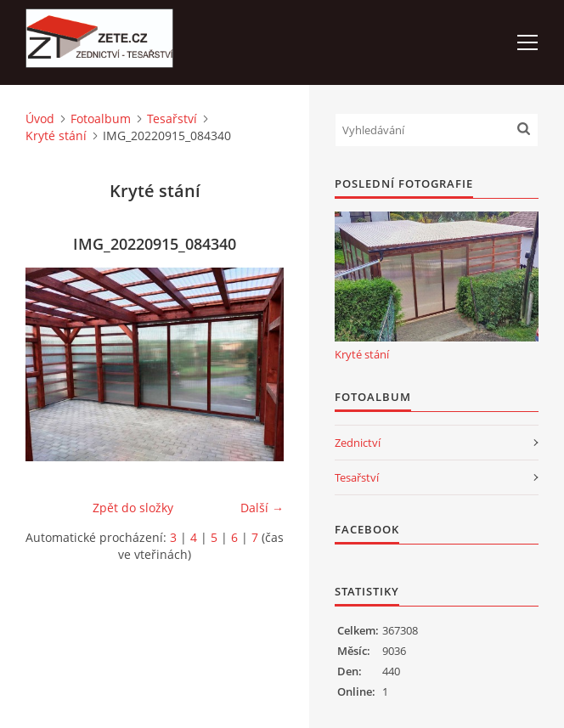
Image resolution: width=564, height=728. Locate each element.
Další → (262, 508)
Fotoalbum (101, 119)
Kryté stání (56, 135)
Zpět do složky (133, 508)
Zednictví (358, 443)
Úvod (40, 119)
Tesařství (172, 119)
